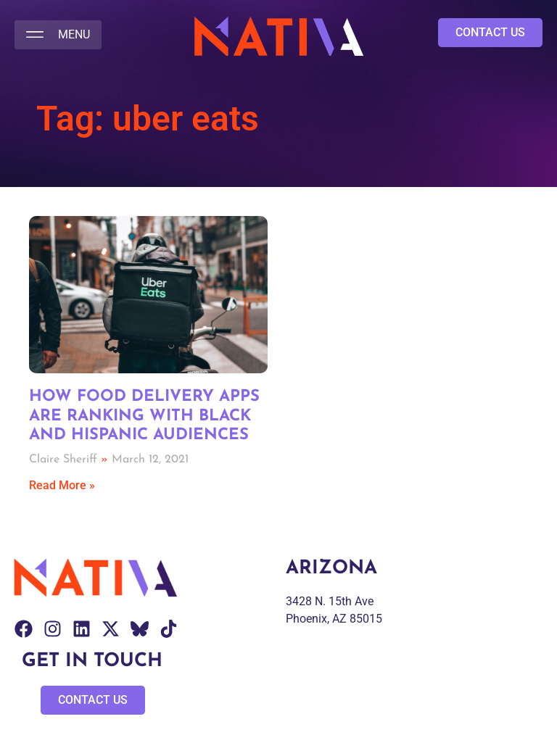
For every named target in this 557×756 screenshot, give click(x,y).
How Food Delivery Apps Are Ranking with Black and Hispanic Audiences (144, 416)
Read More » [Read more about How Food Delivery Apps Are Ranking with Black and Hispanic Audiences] (62, 485)
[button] (58, 35)
